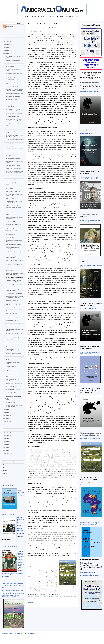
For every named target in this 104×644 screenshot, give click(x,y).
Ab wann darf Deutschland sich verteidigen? (12, 248)
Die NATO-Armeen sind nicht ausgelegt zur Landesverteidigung (14, 406)
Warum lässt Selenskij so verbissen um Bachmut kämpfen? (14, 270)
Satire (5, 468)
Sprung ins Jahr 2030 (10, 402)
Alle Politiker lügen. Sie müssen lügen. (14, 305)
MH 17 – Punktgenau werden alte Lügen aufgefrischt (14, 330)
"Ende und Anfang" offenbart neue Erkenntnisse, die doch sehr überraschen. (90, 390)
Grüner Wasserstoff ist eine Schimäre (13, 245)
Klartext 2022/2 (8, 410)
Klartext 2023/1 (8, 53)
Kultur (5, 465)
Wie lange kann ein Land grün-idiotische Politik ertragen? (14, 218)
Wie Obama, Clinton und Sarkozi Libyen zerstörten (89, 478)
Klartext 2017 (7, 439)
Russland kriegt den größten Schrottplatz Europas (14, 359)
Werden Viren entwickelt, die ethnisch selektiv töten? (13, 354)
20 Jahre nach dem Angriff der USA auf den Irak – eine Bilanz (14, 257)
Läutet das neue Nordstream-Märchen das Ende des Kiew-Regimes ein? (14, 274)
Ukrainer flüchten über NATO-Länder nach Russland (14, 57)
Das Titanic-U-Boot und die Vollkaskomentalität (11, 66)
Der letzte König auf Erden (11, 180)
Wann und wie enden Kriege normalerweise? (11, 314)
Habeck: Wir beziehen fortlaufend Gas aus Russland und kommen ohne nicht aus (14, 90)
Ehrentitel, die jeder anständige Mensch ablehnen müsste (14, 195)
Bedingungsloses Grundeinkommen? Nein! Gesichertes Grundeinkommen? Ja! (91, 566)
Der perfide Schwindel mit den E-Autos (14, 151)
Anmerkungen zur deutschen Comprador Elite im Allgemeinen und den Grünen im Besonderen (14, 173)
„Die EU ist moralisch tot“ (11, 387)
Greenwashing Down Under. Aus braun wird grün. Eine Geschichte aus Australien (14, 202)
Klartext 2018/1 (8, 436)
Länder (5, 471)
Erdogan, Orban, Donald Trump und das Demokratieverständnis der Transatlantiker (14, 120)
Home (5, 30)
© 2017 (23, 633)
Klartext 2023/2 (8, 50)
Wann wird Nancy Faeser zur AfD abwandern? (12, 155)
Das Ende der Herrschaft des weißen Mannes (13, 70)
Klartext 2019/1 (8, 430)
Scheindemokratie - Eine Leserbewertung (14, 342)
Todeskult (83, 130)
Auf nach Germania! (8, 514)
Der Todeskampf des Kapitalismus (13, 96)
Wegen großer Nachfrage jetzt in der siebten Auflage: (90, 524)
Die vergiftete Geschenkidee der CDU (13, 191)
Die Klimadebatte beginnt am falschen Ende (13, 83)
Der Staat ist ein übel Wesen (11, 86)
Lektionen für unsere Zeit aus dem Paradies (13, 346)
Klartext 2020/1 (8, 424)
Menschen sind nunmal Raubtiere (13, 318)
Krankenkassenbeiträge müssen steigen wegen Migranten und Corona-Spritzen (14, 285)
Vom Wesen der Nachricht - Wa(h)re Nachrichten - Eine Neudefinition (13, 110)
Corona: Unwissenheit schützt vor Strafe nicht (14, 241)
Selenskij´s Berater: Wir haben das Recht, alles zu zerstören (14, 188)
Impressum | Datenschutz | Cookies (11, 633)
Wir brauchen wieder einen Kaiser (13, 389)
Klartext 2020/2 (8, 421)
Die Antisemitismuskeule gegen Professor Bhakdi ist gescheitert (14, 136)
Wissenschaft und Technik (9, 462)
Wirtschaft (6, 456)
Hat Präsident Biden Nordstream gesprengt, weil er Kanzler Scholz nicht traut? (14, 309)
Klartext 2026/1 (8, 36)
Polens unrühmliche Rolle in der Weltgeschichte (12, 380)
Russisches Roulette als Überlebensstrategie (11, 367)
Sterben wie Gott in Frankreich (12, 128)
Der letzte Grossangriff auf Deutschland (14, 293)
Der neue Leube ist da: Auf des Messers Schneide (91, 304)
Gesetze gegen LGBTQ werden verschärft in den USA (14, 162)
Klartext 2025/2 (8, 39)
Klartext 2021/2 (8, 415)
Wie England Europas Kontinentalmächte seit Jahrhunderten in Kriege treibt (14, 297)
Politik (5, 459)
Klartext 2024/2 (8, 45)
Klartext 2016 (7, 442)
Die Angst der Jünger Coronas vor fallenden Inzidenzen (13, 371)
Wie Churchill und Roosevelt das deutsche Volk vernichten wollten (14, 234)
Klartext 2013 (7, 450)
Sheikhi (82, 262)
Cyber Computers (31, 633)
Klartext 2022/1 (8, 412)
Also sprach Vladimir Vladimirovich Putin (14, 278)
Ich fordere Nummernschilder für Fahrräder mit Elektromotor (15, 140)
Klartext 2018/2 (8, 433)
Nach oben (31, 603)
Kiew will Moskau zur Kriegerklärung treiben (13, 124)
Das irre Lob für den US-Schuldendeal (14, 114)
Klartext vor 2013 (8, 453)
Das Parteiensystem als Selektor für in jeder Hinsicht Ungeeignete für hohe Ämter (14, 147)
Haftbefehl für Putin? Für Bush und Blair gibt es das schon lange (14, 252)
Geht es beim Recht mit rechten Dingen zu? (14, 326)
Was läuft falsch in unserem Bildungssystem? (90, 348)
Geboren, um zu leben (10, 222)
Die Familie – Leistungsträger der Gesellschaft (12, 132)
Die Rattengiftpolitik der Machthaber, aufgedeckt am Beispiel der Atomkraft (13, 206)
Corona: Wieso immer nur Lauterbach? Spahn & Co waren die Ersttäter (14, 281)
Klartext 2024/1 (8, 48)
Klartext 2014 (7, 447)
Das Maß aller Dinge (10, 237)
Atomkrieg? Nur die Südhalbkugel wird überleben (14, 214)
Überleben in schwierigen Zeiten (12, 117)
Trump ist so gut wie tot (10, 210)
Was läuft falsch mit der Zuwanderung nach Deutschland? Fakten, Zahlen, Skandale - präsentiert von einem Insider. (21, 526)
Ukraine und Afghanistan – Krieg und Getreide (13, 363)
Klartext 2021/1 (8, 418)
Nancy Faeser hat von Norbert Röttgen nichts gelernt (14, 334)
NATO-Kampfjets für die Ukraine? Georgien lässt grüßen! (13, 350)
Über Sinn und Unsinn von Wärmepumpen (14, 94)
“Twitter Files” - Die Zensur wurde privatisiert (13, 376)
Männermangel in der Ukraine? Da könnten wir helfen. (13, 338)
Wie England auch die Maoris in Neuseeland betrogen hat (90, 434)
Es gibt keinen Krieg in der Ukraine (13, 165)
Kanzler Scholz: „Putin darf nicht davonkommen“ (12, 301)
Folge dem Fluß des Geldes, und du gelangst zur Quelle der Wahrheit (13, 78)
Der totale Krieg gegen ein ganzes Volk (14, 384)
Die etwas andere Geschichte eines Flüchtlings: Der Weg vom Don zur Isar (13, 585)
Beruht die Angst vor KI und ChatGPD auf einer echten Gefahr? (14, 106)
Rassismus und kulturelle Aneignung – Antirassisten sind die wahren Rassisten (14, 225)
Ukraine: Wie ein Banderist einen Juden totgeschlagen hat (14, 74)
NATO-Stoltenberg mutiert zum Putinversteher (12, 321)
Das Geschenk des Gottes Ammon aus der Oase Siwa (15, 183)
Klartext (5, 33)
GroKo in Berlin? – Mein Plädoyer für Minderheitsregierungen (13, 290)
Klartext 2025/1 (8, 42)
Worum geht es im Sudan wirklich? (13, 177)
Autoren (5, 474)
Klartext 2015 (7, 444)
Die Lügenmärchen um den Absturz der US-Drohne (14, 265)
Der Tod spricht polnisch (9, 547)
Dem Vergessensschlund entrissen (13, 158)
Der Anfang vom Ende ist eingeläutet (13, 168)
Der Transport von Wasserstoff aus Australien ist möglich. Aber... (13, 229)
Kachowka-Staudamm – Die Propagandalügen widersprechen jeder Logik (14, 101)
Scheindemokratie (7, 486)
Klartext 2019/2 (8, 427)
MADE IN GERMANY (10, 199)
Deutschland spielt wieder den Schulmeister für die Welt (12, 393)
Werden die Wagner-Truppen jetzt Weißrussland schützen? (13, 61)
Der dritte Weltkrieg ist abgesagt (12, 144)
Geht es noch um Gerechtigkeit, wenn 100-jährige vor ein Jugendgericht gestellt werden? (15, 398)
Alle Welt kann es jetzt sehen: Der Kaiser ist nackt (14, 261)
